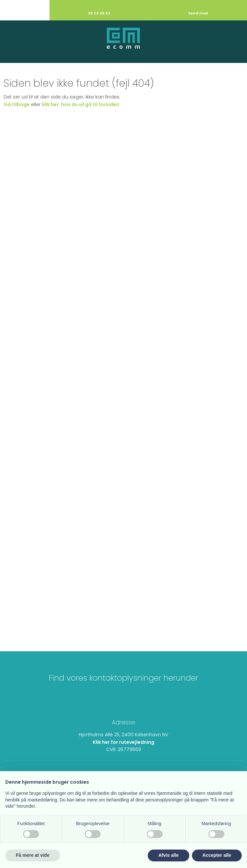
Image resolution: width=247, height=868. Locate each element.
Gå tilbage (17, 104)
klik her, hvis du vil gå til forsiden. (81, 104)
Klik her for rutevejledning (123, 742)
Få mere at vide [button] (33, 855)
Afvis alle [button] (168, 855)
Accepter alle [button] (217, 855)
